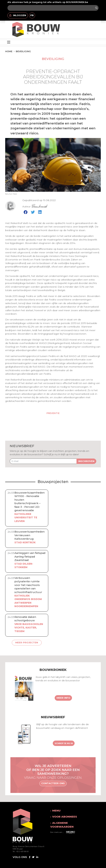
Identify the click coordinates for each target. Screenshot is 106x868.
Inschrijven (86, 461)
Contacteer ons (53, 783)
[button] (68, 811)
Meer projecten (27, 642)
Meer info (63, 698)
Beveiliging (23, 51)
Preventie (53, 413)
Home (9, 51)
